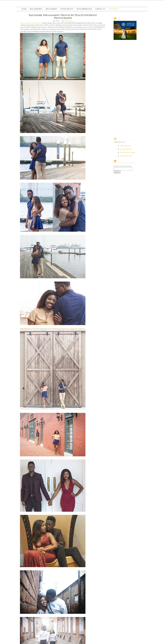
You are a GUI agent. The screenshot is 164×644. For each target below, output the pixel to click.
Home (24, 9)
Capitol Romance (126, 172)
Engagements (51, 9)
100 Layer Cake (125, 169)
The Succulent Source (128, 175)
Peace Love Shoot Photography (31, 23)
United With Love (126, 178)
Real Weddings (36, 9)
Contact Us (100, 9)
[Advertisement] (125, 102)
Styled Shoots (67, 9)
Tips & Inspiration (84, 9)
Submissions (114, 9)
